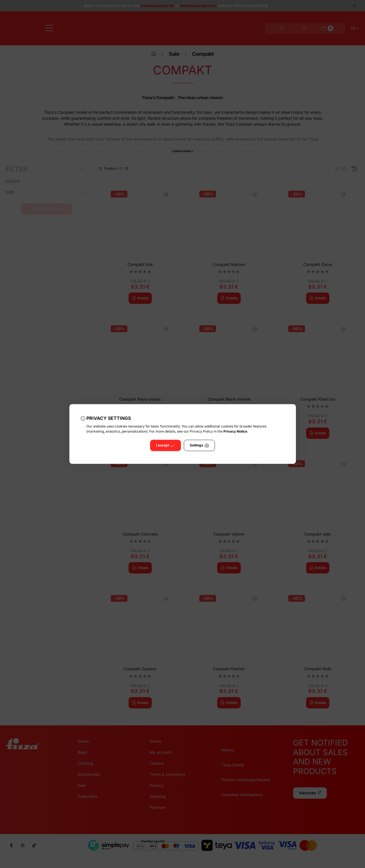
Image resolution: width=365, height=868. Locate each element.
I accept (165, 446)
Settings (199, 446)
